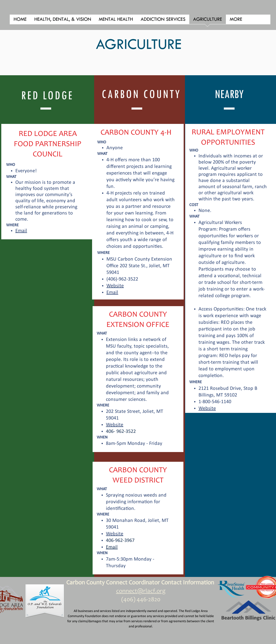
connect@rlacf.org (141, 592)
